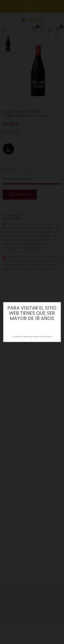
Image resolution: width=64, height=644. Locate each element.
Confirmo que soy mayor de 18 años (32, 337)
